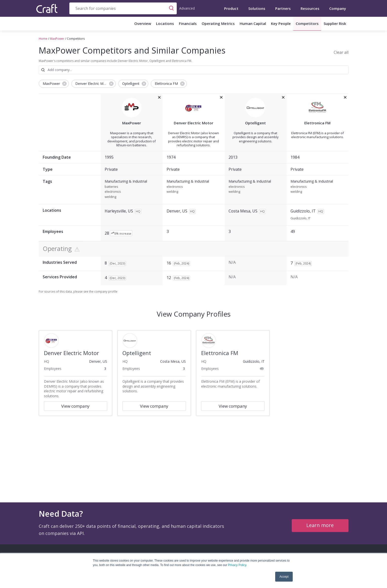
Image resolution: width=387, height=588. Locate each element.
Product (231, 8)
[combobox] (123, 8)
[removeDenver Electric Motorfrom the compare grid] (221, 97)
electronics (113, 192)
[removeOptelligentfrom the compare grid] (283, 97)
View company (75, 406)
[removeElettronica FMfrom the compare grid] (345, 97)
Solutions (257, 8)
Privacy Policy (237, 565)
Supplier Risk (335, 23)
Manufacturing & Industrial (126, 181)
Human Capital (253, 23)
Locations (165, 23)
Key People (281, 23)
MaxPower (57, 39)
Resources (310, 8)
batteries (111, 187)
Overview (143, 23)
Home (43, 39)
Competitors (307, 23)
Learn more (320, 525)
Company (338, 8)
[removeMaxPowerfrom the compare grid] (159, 97)
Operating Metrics (218, 23)
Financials (188, 23)
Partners (283, 8)
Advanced (187, 8)
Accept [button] (284, 577)
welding (110, 197)
